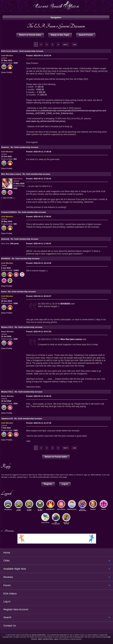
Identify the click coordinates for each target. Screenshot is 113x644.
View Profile (7, 72)
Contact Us (10, 626)
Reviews (8, 577)
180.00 (41, 87)
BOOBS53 (65, 304)
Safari (40, 639)
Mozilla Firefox (48, 639)
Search (7, 617)
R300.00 (40, 90)
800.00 (42, 92)
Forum (7, 585)
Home (7, 553)
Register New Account (16, 609)
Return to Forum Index (30, 35)
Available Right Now (15, 569)
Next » (66, 44)
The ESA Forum (41, 26)
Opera (56, 639)
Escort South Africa (39, 635)
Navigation (56, 18)
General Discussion (72, 26)
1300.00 (43, 95)
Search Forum (86, 35)
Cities (7, 560)
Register (48, 484)
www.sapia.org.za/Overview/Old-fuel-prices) (46, 121)
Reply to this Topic (60, 35)
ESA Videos (10, 593)
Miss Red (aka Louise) (71, 339)
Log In (65, 484)
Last (74, 44)
